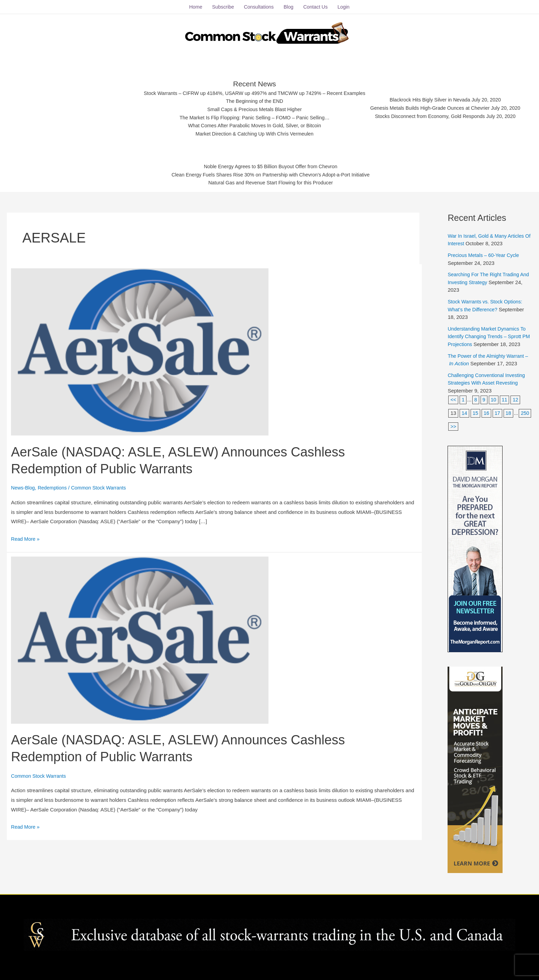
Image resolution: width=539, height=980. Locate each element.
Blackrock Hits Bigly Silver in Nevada (435, 98)
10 (494, 397)
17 (498, 410)
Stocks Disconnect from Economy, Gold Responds (435, 115)
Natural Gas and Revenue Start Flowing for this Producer (271, 182)
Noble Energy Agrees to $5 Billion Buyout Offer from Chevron (271, 165)
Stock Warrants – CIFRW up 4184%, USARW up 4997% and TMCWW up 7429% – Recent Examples (251, 90)
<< (453, 397)
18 (510, 410)
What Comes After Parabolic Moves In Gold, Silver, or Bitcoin (251, 124)
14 (465, 410)
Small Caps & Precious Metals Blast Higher (251, 107)
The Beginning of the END (251, 99)
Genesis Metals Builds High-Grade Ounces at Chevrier (435, 106)
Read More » (26, 535)
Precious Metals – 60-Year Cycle (485, 252)
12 (517, 397)
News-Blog (24, 485)
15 (476, 410)
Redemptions (54, 485)
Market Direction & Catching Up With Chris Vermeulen (251, 133)
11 (505, 397)
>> (467, 424)
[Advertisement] (72, 105)
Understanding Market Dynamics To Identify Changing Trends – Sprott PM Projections (488, 334)
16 (487, 410)
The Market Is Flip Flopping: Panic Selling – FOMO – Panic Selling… (251, 116)
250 (455, 424)
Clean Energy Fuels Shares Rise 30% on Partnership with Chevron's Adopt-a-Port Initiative (271, 174)
